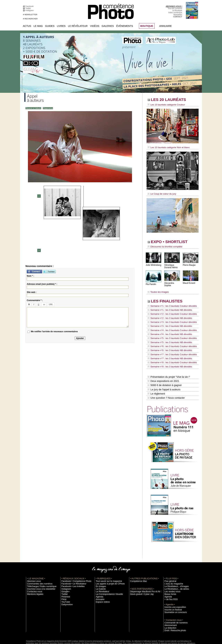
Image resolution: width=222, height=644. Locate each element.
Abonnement (170, 606)
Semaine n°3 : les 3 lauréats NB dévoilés (168, 319)
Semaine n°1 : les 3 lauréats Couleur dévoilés (170, 302)
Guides (50, 26)
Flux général (170, 562)
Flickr (64, 580)
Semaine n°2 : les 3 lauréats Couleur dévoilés (170, 309)
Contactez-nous (34, 573)
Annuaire (165, 26)
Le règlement (156, 376)
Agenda (99, 578)
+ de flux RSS (170, 580)
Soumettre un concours (174, 593)
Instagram (30, 10)
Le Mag (38, 26)
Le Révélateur (78, 26)
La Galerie (100, 570)
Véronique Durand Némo (171, 264)
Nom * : (30, 222)
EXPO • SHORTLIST (172, 240)
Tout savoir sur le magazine (107, 562)
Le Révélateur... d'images (175, 567)
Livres (61, 26)
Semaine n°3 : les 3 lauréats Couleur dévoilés (170, 315)
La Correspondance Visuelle (107, 575)
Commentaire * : (35, 246)
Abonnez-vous (33, 562)
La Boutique (177, 10)
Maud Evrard (189, 281)
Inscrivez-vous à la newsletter (39, 570)
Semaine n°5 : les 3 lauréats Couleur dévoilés (170, 328)
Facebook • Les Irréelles (71, 567)
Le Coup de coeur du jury (161, 193)
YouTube (65, 583)
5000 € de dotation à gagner (164, 368)
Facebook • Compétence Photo (74, 562)
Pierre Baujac (189, 263)
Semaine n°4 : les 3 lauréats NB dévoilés (168, 325)
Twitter (29, 8)
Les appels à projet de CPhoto (108, 565)
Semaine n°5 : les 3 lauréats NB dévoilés (168, 332)
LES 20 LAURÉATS (171, 100)
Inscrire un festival (172, 591)
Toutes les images (157, 288)
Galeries (108, 26)
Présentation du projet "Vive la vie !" (168, 361)
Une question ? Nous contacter (166, 379)
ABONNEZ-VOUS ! (174, 6)
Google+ (65, 573)
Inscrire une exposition (174, 588)
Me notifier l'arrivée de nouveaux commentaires (54, 278)
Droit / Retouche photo (174, 612)
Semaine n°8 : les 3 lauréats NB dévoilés (168, 351)
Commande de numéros (174, 604)
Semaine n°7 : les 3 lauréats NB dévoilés (168, 345)
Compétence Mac (137, 562)
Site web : (32, 238)
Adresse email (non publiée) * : (42, 230)
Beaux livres (169, 575)
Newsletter (178, 15)
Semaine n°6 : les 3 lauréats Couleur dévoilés (170, 335)
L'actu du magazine (172, 565)
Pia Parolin (151, 282)
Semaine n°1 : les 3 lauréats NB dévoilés (168, 305)
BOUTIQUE (147, 26)
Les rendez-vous (171, 573)
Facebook (30, 6)
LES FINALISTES (169, 297)
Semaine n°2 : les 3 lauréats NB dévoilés (168, 312)
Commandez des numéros (38, 565)
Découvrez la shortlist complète (164, 245)
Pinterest (65, 578)
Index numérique (175, 12)
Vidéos (95, 26)
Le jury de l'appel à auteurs (164, 372)
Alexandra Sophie (172, 281)
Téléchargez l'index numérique (40, 567)
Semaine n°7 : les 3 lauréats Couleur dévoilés (170, 342)
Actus (27, 26)
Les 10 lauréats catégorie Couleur (165, 105)
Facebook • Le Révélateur (72, 565)
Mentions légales (34, 575)
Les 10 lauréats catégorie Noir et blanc (167, 147)
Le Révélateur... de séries (175, 570)
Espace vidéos (102, 583)
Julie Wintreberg (153, 263)
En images (100, 567)
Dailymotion (66, 586)
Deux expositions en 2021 (163, 365)
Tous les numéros (175, 8)
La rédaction (170, 609)
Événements (125, 26)
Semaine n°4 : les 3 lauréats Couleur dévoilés (170, 322)
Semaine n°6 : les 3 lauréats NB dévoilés (168, 338)
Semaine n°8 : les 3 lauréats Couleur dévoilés (170, 348)
